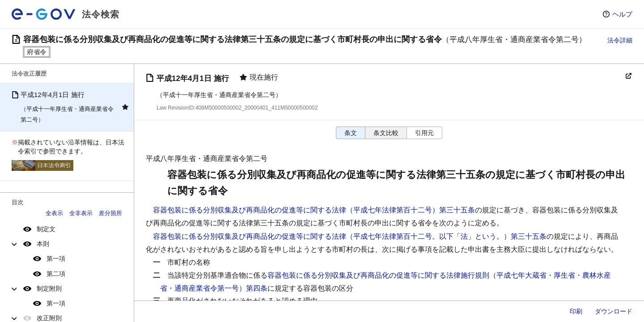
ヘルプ (622, 14)
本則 (43, 244)
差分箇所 (110, 213)
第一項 (56, 258)
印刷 (576, 311)
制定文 (46, 229)
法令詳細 (620, 40)
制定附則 (49, 288)
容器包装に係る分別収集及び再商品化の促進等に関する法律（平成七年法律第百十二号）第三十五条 (314, 210)
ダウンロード (614, 311)
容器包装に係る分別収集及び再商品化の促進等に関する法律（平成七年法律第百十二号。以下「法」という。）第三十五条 (350, 236)
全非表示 (81, 213)
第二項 (56, 274)
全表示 (54, 213)
